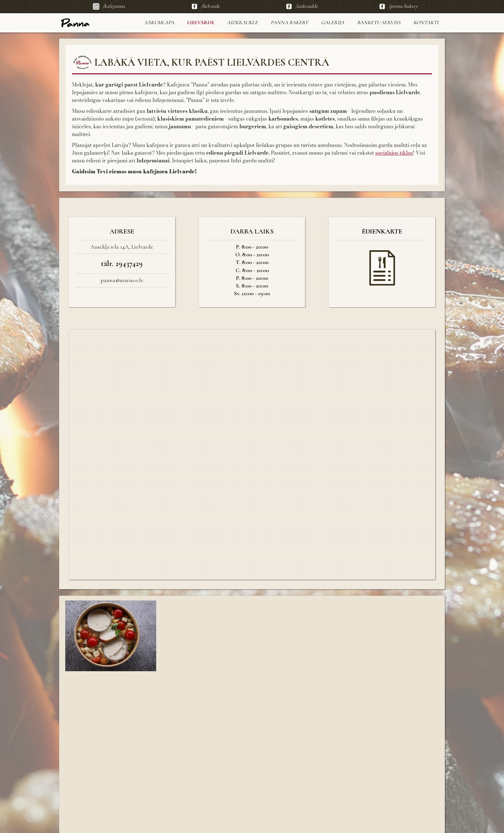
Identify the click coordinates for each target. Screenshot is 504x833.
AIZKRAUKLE (242, 23)
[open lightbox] (111, 636)
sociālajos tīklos (394, 153)
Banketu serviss (379, 23)
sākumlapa (159, 23)
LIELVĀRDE (201, 23)
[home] (75, 23)
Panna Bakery (289, 23)
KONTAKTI (426, 23)
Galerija (333, 23)
